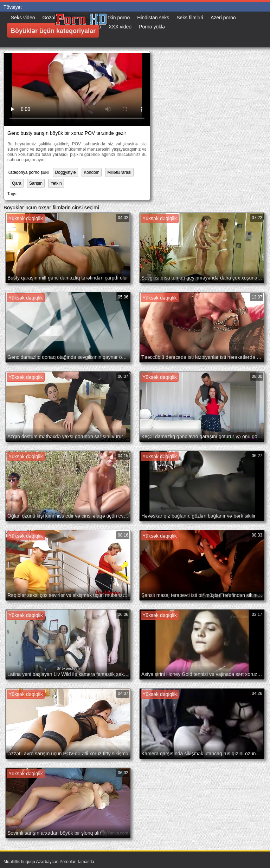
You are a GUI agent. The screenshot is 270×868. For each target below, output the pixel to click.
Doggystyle (65, 172)
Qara (17, 183)
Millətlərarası (119, 172)
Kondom (92, 172)
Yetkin (56, 183)
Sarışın (36, 183)
